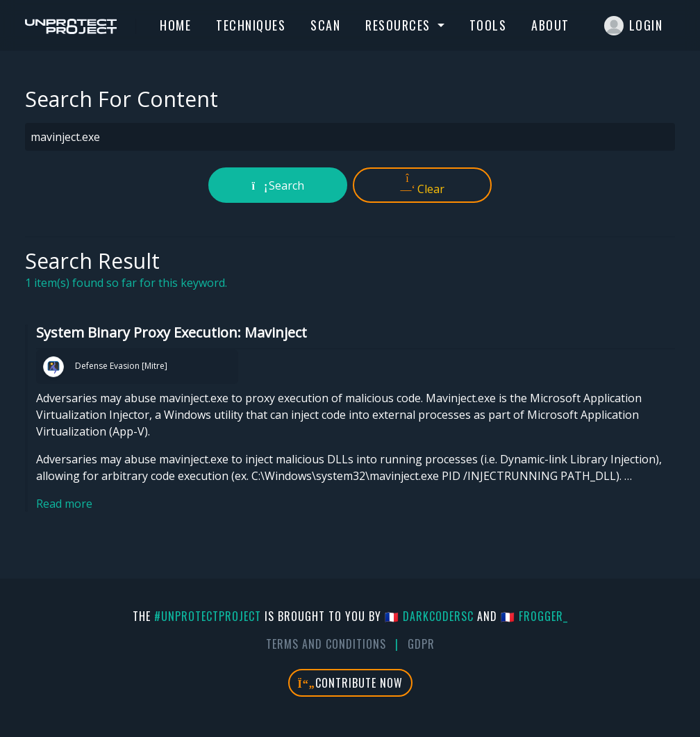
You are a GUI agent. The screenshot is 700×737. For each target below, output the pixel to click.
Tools (488, 25)
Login (634, 26)
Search (278, 185)
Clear (423, 185)
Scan (325, 25)
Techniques (251, 25)
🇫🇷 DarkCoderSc (429, 616)
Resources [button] (400, 25)
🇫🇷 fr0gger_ (534, 616)
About (550, 25)
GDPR (421, 644)
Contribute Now (350, 683)
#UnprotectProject (208, 616)
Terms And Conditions (326, 644)
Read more (64, 504)
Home (175, 25)
